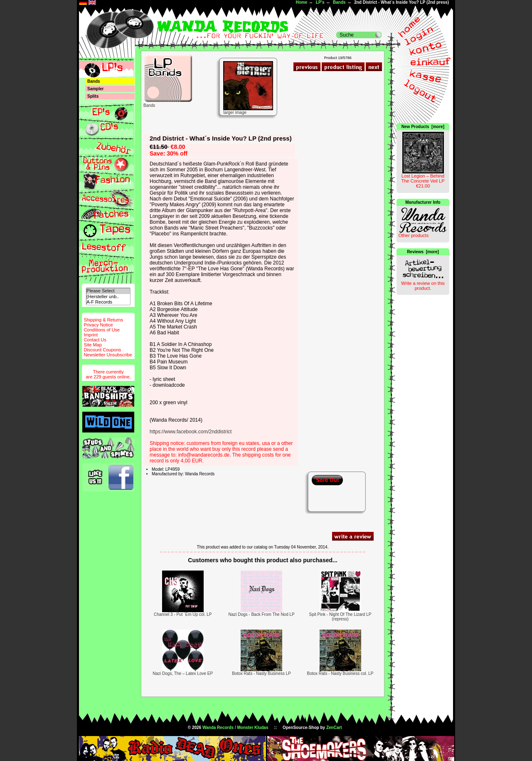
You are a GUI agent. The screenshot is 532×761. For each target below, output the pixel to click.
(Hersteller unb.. (108, 297)
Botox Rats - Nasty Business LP (261, 673)
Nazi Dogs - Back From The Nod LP (261, 614)
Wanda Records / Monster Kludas (235, 728)
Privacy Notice (98, 325)
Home (301, 2)
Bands (339, 2)
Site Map (92, 345)
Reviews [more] (423, 252)
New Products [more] (423, 127)
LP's (320, 2)
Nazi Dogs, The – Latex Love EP (183, 673)
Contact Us (95, 340)
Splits (93, 96)
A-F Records (108, 302)
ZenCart (334, 728)
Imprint (91, 335)
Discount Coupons (102, 350)
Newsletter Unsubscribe (108, 355)
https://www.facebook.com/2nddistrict (191, 432)
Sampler (95, 89)
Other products (413, 235)
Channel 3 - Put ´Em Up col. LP (183, 614)
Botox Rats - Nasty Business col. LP (340, 673)
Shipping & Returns (103, 320)
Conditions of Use (102, 330)
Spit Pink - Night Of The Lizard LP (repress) (340, 617)
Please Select (108, 291)
